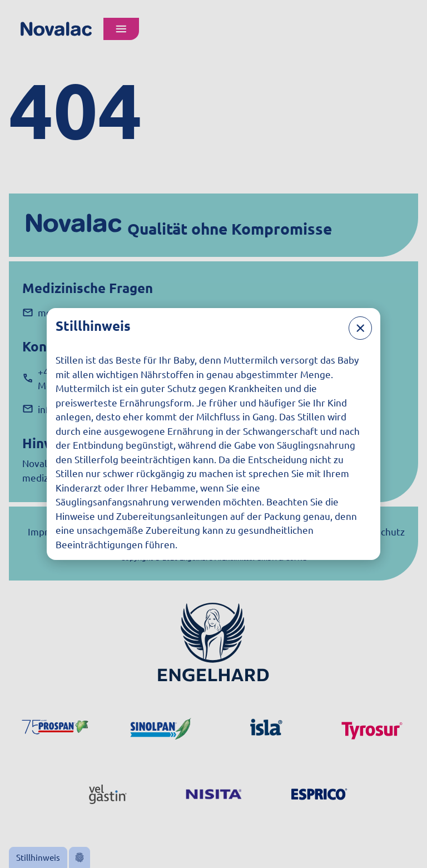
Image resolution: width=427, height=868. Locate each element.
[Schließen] (360, 328)
